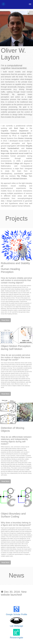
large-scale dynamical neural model (15, 153)
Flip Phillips (22, 176)
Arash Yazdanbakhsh (10, 148)
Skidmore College (12, 163)
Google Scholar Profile (16, 614)
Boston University (25, 138)
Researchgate (16, 638)
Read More (5, 320)
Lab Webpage (16, 626)
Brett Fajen (19, 128)
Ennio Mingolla (26, 146)
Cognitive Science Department (15, 131)
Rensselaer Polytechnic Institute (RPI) (16, 133)
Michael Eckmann (20, 179)
